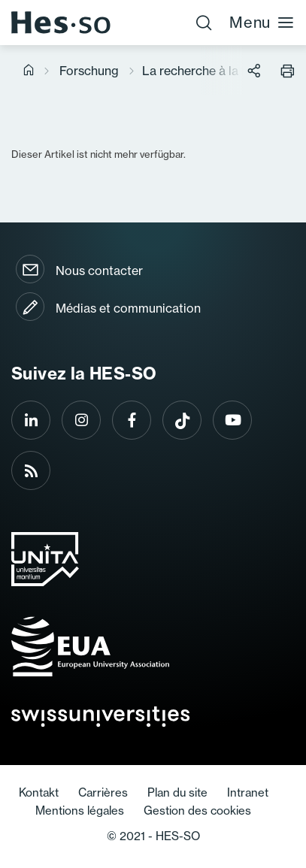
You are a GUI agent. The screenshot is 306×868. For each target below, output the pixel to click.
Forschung (89, 71)
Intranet (248, 792)
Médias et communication (128, 308)
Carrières (103, 792)
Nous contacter (99, 271)
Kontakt (39, 792)
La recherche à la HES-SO (216, 71)
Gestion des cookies (197, 811)
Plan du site (177, 792)
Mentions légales (80, 811)
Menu (262, 22)
